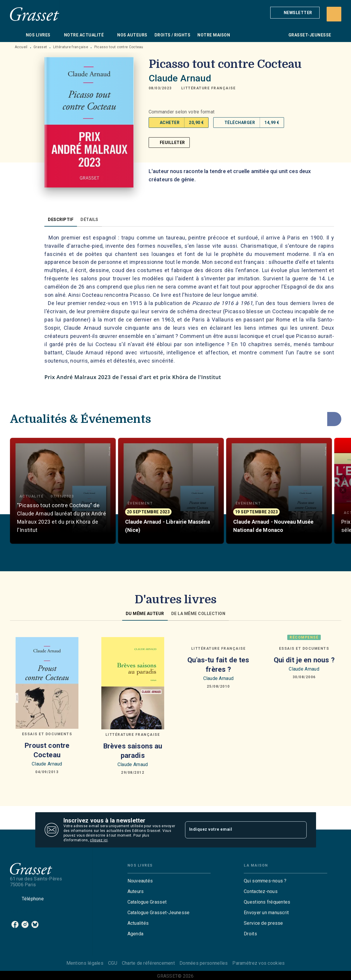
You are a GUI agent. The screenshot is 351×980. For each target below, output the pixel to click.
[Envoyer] (300, 830)
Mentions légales (85, 963)
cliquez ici (99, 840)
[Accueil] (35, 14)
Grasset (40, 47)
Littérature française (71, 47)
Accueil (21, 47)
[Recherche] (334, 14)
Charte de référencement (148, 963)
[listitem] (15, 924)
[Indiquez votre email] (239, 830)
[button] (295, 13)
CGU (113, 963)
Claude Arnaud (180, 78)
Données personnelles (204, 963)
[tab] (16, 35)
